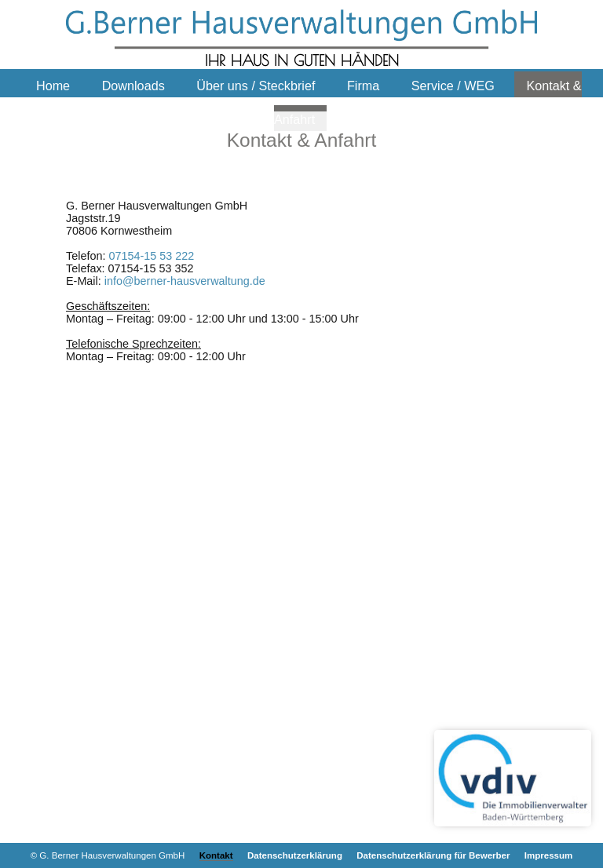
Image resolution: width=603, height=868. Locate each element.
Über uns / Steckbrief (256, 86)
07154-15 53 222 (151, 256)
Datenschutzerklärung (295, 855)
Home (53, 86)
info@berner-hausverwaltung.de (185, 281)
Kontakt (216, 855)
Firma (363, 86)
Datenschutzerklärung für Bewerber (433, 855)
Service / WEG (453, 86)
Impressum (548, 855)
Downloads (133, 86)
